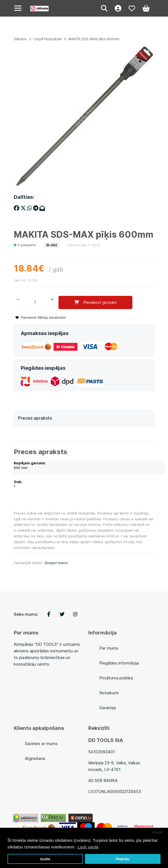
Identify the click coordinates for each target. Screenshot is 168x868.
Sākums (20, 39)
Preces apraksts (35, 418)
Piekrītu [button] (123, 859)
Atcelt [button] (157, 832)
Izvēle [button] (45, 859)
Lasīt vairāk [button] (88, 847)
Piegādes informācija (119, 663)
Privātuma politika (116, 678)
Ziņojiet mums (56, 563)
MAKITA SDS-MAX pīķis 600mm (94, 39)
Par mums (109, 648)
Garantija (108, 708)
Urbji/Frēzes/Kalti (48, 39)
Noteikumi (109, 693)
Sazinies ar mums (41, 744)
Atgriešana (35, 758)
